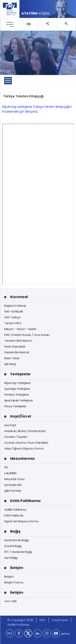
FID (6, 467)
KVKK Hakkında (14, 515)
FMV (42, 620)
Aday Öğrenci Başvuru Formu (24, 449)
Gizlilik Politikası (18, 625)
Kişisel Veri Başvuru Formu (21, 521)
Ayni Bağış (11, 558)
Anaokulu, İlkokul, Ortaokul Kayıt (25, 431)
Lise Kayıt (10, 425)
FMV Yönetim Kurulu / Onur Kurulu (27, 335)
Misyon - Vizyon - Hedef (20, 329)
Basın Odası (12, 358)
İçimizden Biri (13, 485)
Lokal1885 (10, 473)
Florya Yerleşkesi (15, 406)
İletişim (9, 577)
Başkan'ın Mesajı (15, 306)
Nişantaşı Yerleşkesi (17, 383)
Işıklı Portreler (13, 491)
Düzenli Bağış (13, 546)
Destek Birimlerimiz (17, 352)
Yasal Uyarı (60, 620)
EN (29, 24)
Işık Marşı (10, 364)
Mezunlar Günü (14, 479)
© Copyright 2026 (20, 620)
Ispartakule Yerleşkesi (18, 400)
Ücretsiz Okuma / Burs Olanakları (26, 443)
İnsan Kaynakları (15, 347)
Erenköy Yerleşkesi (16, 395)
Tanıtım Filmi (13, 323)
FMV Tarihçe (12, 317)
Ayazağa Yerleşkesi (17, 389)
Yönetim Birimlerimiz (18, 341)
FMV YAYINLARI (14, 312)
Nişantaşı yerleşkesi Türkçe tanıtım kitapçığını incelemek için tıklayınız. (37, 109)
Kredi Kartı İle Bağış (17, 540)
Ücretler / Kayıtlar (16, 437)
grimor (65, 634)
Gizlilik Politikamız (15, 510)
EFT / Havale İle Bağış (18, 552)
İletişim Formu (14, 582)
